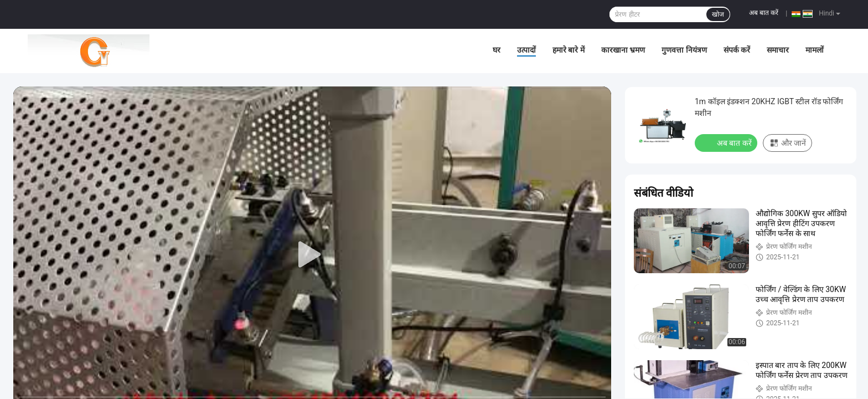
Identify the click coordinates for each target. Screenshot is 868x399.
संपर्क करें (737, 50)
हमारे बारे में (569, 50)
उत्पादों (526, 50)
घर (497, 50)
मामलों (815, 50)
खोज (718, 14)
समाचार (778, 50)
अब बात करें (764, 13)
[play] (312, 255)
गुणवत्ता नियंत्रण (684, 50)
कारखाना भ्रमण (623, 50)
